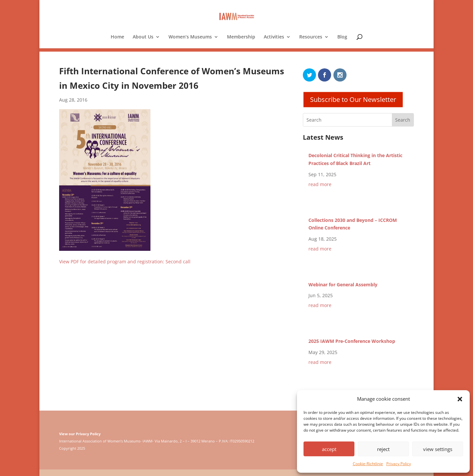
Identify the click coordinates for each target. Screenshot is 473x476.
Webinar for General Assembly (343, 285)
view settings (438, 449)
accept (329, 449)
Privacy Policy (399, 464)
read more (320, 184)
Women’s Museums (190, 37)
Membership (241, 37)
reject (383, 449)
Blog (342, 37)
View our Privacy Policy (80, 434)
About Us (143, 37)
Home (117, 37)
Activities (274, 37)
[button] (460, 399)
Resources (311, 37)
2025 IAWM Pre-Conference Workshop (352, 341)
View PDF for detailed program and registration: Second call (125, 262)
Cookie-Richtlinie (368, 464)
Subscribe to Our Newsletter (353, 99)
